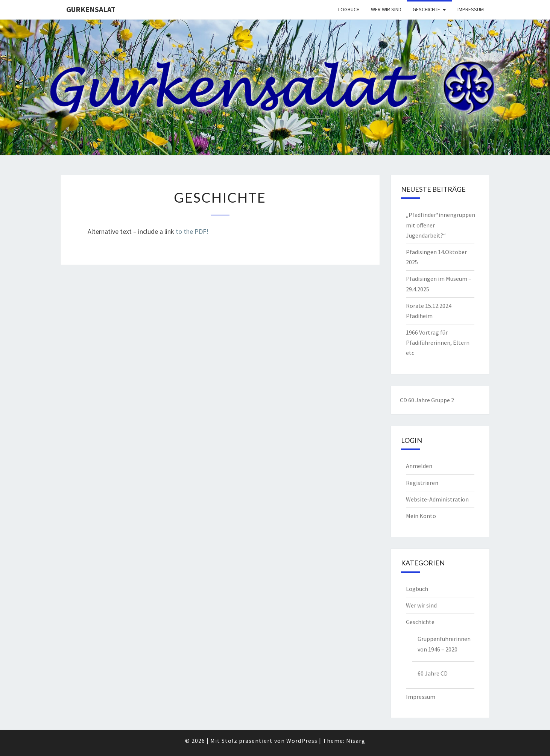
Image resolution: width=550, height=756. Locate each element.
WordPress (302, 741)
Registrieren (422, 483)
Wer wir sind (386, 9)
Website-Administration (437, 499)
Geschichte (426, 9)
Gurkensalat (91, 9)
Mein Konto (421, 516)
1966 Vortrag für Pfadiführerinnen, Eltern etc (438, 342)
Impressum (471, 9)
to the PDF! (192, 231)
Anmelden (419, 466)
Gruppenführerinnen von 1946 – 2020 (444, 644)
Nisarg (356, 741)
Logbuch (349, 9)
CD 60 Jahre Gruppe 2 (427, 400)
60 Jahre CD (433, 673)
